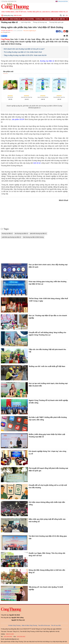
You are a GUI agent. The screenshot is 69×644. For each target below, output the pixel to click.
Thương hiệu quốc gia (34, 12)
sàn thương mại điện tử (21, 233)
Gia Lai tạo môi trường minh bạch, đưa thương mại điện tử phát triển (48, 385)
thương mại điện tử (47, 61)
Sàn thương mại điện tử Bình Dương (33, 237)
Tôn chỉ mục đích (56, 625)
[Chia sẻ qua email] (64, 36)
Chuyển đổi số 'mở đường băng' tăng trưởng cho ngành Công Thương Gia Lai (47, 334)
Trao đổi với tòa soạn (44, 625)
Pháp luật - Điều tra (59, 19)
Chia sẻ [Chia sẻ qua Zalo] (4, 36)
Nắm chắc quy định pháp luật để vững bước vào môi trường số (47, 520)
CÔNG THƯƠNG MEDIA (8, 12)
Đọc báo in (46, 12)
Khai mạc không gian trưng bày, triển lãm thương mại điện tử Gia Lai (48, 283)
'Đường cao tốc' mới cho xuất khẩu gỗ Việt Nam (47, 366)
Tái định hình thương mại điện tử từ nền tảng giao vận (48, 537)
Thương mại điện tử (9, 22)
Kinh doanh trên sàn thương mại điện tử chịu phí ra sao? (24, 49)
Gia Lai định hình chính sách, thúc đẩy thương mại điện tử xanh (48, 266)
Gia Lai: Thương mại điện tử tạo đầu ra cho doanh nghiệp (48, 317)
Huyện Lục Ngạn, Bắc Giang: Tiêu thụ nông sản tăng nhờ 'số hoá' (47, 554)
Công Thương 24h (15, 19)
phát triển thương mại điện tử (38, 233)
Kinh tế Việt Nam (21, 12)
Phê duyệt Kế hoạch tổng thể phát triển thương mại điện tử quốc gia (48, 469)
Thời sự (6, 19)
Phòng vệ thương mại (40, 22)
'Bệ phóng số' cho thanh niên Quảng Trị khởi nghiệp (46, 588)
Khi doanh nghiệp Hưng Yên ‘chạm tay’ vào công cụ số (47, 453)
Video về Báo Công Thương (29, 625)
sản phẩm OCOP (18, 119)
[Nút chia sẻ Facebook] (15, 36)
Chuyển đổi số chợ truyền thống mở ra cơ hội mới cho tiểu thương (48, 486)
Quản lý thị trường (28, 19)
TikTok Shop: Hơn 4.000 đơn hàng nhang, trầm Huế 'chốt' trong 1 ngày (48, 300)
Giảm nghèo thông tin (58, 12)
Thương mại (39, 19)
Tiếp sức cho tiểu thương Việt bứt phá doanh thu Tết (47, 351)
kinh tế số (37, 163)
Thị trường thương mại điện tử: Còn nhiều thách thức (23, 52)
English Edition (63, 1)
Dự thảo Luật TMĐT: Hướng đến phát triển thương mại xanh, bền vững (48, 419)
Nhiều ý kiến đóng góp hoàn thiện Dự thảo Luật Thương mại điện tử (47, 436)
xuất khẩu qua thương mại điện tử (11, 237)
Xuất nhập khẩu (26, 22)
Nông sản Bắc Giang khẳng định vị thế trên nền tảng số (47, 571)
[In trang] (67, 36)
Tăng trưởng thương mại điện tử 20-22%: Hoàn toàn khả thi (25, 55)
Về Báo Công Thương (14, 625)
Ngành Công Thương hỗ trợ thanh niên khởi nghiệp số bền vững (48, 402)
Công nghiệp (48, 19)
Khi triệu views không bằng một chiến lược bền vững (47, 503)
